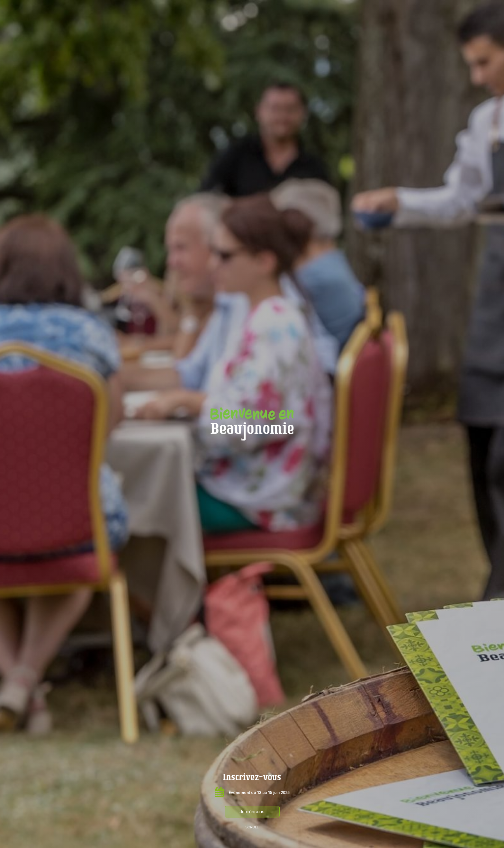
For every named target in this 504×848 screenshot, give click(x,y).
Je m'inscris (252, 812)
